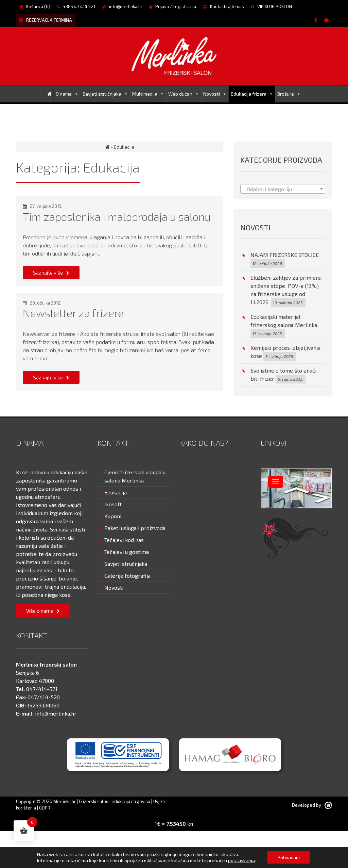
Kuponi (113, 516)
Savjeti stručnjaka (105, 94)
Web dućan (184, 94)
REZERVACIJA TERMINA (46, 20)
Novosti (215, 94)
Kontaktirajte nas (223, 6)
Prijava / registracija (173, 6)
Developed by (312, 805)
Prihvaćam (289, 857)
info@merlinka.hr (122, 6)
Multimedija (148, 94)
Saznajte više (48, 273)
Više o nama (40, 611)
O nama (67, 94)
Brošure (289, 94)
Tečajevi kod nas (124, 540)
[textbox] (283, 189)
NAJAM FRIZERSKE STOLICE (285, 255)
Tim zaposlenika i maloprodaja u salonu (117, 216)
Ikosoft (113, 504)
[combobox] (283, 189)
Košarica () (35, 6)
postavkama (241, 860)
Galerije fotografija (127, 576)
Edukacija (116, 492)
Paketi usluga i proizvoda (135, 528)
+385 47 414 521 (76, 6)
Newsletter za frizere (73, 313)
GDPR (45, 808)
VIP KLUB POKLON (271, 6)
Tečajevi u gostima (127, 552)
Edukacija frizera (252, 94)
